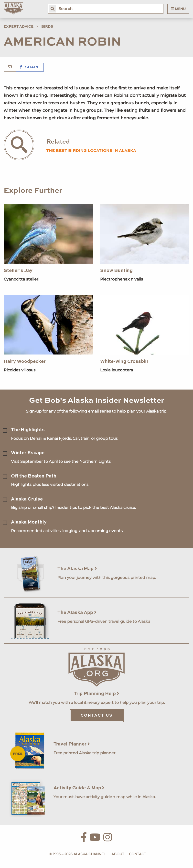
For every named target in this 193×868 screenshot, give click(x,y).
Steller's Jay (18, 271)
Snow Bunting (116, 271)
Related (58, 142)
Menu (178, 9)
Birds (47, 27)
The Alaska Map (77, 569)
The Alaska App (77, 613)
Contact (137, 854)
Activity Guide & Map (79, 788)
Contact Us (97, 716)
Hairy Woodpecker (25, 361)
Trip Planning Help (96, 694)
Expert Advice (19, 27)
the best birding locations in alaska (91, 151)
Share (30, 67)
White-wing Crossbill (124, 361)
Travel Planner (72, 744)
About (118, 854)
